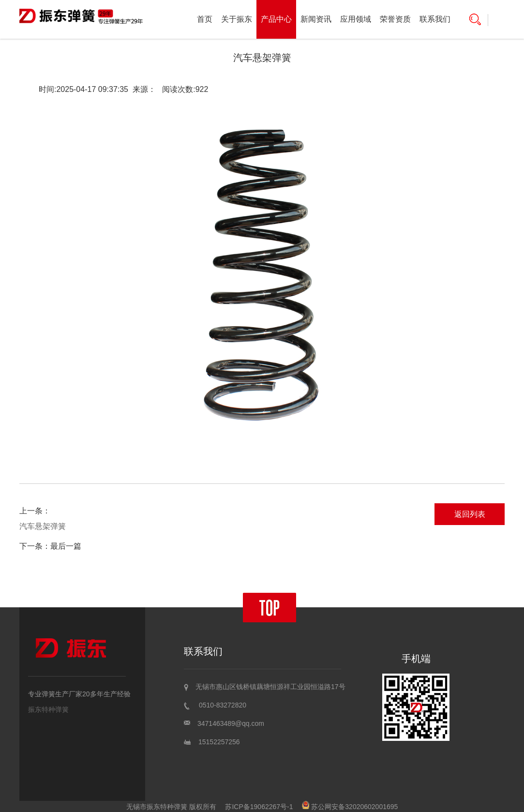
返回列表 (470, 514)
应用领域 (356, 19)
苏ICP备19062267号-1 (259, 807)
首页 (205, 19)
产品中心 (276, 19)
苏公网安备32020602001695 (350, 807)
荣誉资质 (395, 19)
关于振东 (237, 19)
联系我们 (435, 19)
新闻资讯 (316, 19)
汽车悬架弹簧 (43, 526)
